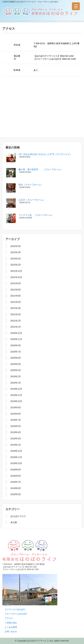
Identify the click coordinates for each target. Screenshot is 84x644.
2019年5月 (16, 426)
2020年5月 (16, 364)
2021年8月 (16, 290)
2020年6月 (16, 358)
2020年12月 (16, 333)
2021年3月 (16, 314)
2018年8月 (16, 476)
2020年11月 (16, 339)
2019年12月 (16, 389)
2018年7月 (16, 482)
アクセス (9, 618)
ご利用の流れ (11, 623)
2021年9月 (16, 283)
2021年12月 (16, 271)
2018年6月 (16, 488)
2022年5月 (16, 246)
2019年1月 (16, 445)
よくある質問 (11, 627)
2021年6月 (16, 296)
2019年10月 (16, 401)
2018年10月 (16, 463)
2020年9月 (16, 345)
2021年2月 (16, 321)
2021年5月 (16, 302)
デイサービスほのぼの (15, 609)
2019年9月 (16, 407)
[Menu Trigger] (76, 6)
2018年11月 (16, 457)
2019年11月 (16, 395)
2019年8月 (16, 414)
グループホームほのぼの (16, 614)
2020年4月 (16, 370)
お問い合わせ (11, 632)
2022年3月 (16, 259)
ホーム (8, 605)
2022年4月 (16, 252)
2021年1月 (16, 327)
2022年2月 (16, 265)
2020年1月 (16, 383)
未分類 (14, 522)
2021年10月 (16, 277)
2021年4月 (16, 308)
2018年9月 (16, 470)
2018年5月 (16, 494)
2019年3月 (16, 439)
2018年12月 (16, 451)
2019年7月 (16, 420)
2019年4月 (16, 432)
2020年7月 (16, 352)
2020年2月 (16, 376)
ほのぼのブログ (18, 516)
